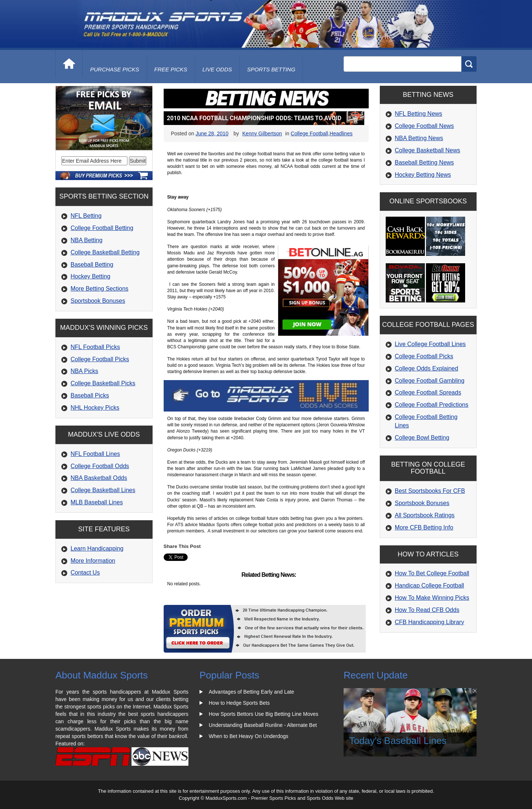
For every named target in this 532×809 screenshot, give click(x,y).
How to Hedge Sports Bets (239, 703)
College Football (309, 133)
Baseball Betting (92, 265)
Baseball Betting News (424, 163)
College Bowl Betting (422, 438)
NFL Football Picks (95, 347)
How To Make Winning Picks (432, 598)
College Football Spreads (428, 392)
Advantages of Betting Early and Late (251, 692)
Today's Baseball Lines (398, 741)
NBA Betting (86, 240)
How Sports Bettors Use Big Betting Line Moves (263, 714)
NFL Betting (86, 216)
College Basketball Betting (105, 252)
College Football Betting (102, 228)
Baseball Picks (90, 395)
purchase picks (115, 69)
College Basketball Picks (103, 383)
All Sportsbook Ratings (425, 515)
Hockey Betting (91, 276)
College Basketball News (428, 150)
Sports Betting (271, 69)
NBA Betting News (419, 138)
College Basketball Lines (103, 490)
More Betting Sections (100, 289)
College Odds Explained (427, 368)
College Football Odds (100, 466)
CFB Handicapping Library (430, 622)
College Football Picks (100, 359)
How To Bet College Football (432, 573)
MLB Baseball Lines (97, 502)
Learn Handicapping (97, 549)
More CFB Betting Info (424, 527)
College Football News (424, 126)
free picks (171, 69)
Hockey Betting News (423, 175)
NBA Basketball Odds (99, 478)
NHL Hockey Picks (95, 408)
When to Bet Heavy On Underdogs (249, 736)
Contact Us (85, 573)
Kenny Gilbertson (262, 133)
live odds (217, 69)
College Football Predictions (432, 405)
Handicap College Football (430, 585)
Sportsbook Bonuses (98, 301)
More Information (93, 561)
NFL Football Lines (95, 454)
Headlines (341, 133)
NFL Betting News (419, 114)
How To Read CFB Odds (427, 610)
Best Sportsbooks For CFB (430, 491)
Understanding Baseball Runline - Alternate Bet (263, 725)
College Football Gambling (430, 381)
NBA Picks (84, 371)
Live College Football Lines (430, 344)
